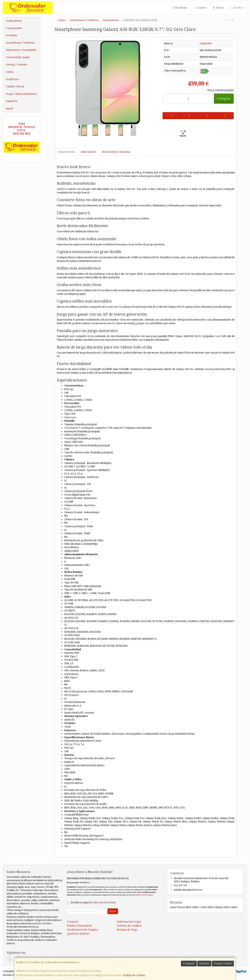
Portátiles (11, 35)
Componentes (14, 28)
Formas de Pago (127, 930)
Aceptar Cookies (223, 963)
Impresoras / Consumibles (21, 50)
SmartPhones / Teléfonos (20, 43)
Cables (10, 72)
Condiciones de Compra (82, 930)
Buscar (218, 8)
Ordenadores (14, 21)
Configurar (189, 963)
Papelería (12, 101)
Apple (9, 108)
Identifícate (179, 8)
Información (88, 152)
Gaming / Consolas (16, 64)
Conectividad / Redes (18, 57)
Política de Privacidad (144, 895)
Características (66, 152)
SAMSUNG (206, 43)
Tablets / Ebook (15, 86)
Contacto (200, 8)
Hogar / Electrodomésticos (21, 94)
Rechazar (204, 963)
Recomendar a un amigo (116, 152)
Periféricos (12, 79)
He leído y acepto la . (93, 903)
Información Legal (129, 922)
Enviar (113, 911)
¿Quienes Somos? (78, 934)
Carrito (237, 8)
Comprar (224, 98)
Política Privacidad (79, 926)
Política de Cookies (134, 975)
